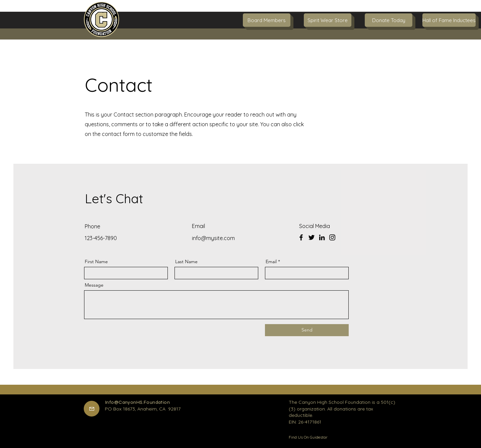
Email (271, 262)
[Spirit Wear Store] (328, 20)
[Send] (307, 330)
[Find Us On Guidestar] (313, 437)
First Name (96, 262)
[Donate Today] (389, 20)
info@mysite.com (213, 238)
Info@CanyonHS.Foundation (137, 402)
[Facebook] (301, 237)
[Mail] (92, 409)
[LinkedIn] (322, 237)
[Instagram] (332, 237)
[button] (446, 20)
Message (94, 285)
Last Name (186, 262)
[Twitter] (312, 237)
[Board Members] (267, 20)
